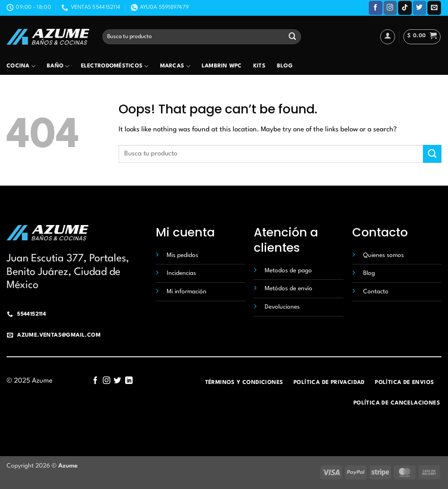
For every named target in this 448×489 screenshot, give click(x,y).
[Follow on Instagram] (390, 8)
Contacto (376, 292)
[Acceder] (388, 37)
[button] (422, 37)
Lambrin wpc (222, 66)
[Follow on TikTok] (405, 8)
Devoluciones (282, 307)
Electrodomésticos (115, 66)
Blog (285, 66)
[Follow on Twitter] (420, 8)
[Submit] (292, 37)
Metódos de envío (289, 288)
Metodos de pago (288, 271)
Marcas (175, 66)
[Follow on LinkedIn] (129, 381)
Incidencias (181, 273)
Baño (58, 66)
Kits (259, 66)
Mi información (187, 292)
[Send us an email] (434, 8)
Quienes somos (383, 255)
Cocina (21, 66)
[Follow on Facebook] (376, 8)
